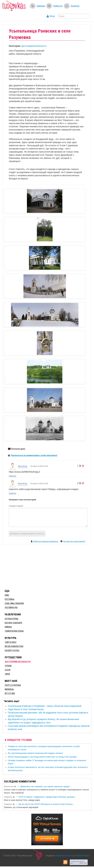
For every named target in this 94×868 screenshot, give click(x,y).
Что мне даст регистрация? (74, 541)
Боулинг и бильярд (13, 623)
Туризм (8, 666)
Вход (52, 16)
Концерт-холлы (12, 650)
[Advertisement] (47, 566)
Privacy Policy (82, 856)
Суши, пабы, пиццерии (14, 603)
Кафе (7, 595)
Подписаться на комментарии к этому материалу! (34, 455)
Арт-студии (10, 693)
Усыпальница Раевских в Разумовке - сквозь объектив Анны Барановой (45, 706)
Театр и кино (11, 642)
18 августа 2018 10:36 (39, 484)
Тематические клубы (14, 631)
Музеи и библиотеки (14, 646)
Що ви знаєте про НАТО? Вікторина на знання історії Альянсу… (47, 804)
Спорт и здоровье (13, 685)
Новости (58, 6)
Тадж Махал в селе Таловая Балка (26, 709)
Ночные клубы (11, 619)
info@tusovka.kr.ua (65, 856)
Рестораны (10, 599)
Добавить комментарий (27, 534)
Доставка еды (11, 607)
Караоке (8, 627)
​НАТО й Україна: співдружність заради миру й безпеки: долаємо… (48, 797)
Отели (8, 670)
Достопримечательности (34, 46)
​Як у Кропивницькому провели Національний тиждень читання (35, 753)
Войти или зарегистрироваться (46, 541)
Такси (7, 674)
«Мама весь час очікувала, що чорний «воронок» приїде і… (46, 787)
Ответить (13, 476)
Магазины (9, 689)
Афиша (41, 6)
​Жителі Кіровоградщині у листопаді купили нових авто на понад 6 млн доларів (42, 757)
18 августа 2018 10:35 (39, 466)
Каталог (75, 6)
